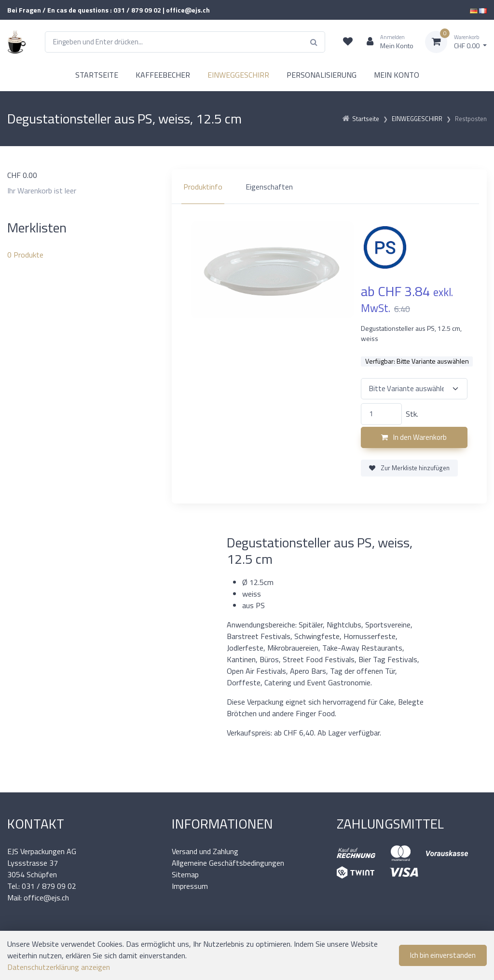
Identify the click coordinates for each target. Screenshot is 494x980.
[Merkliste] (348, 42)
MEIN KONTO (397, 75)
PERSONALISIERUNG (322, 75)
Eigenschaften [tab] (269, 187)
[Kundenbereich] (386, 42)
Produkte (25, 255)
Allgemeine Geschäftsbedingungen (228, 863)
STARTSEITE (97, 75)
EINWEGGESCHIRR (238, 75)
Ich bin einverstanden (443, 955)
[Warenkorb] (456, 42)
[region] (329, 187)
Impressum (190, 886)
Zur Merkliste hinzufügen (409, 468)
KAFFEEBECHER (163, 75)
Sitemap (185, 874)
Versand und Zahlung (205, 851)
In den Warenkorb (414, 437)
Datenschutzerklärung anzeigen (59, 967)
